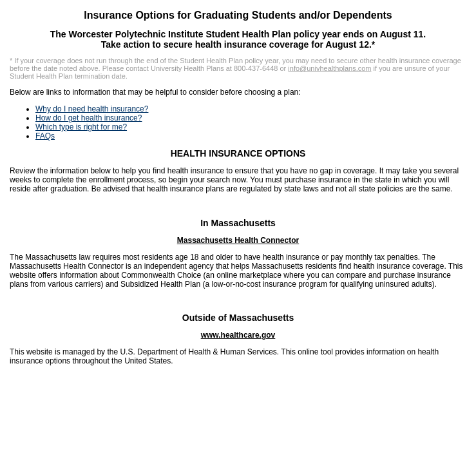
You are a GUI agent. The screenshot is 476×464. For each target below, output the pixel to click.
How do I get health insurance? (89, 118)
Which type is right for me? (81, 127)
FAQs (45, 136)
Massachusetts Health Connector (238, 240)
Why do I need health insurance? (92, 109)
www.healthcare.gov (238, 335)
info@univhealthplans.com (329, 68)
